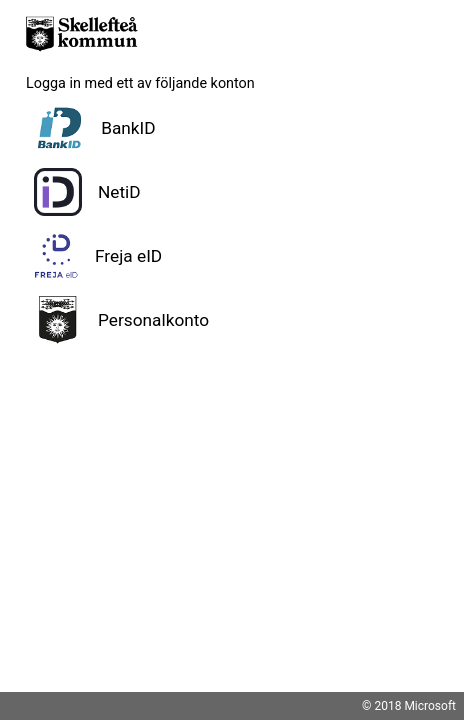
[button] (232, 128)
